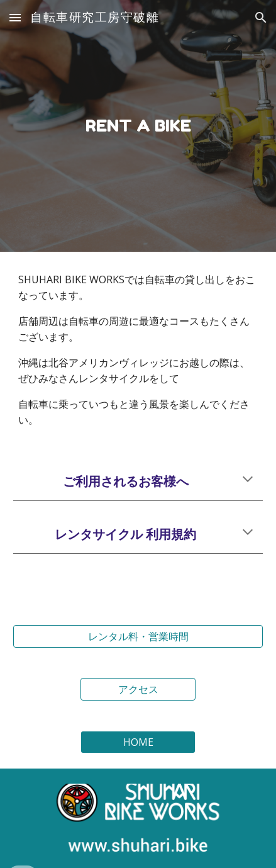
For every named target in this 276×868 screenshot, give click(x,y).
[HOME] (138, 742)
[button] (15, 17)
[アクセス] (138, 689)
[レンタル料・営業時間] (138, 636)
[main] (138, 126)
